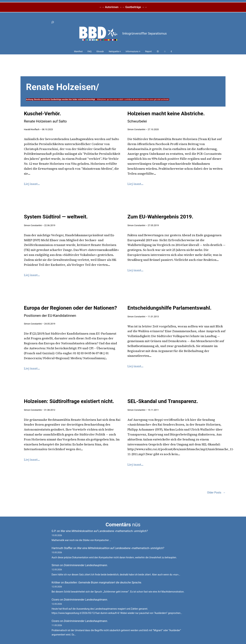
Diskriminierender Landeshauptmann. (86, 565)
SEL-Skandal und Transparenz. (163, 401)
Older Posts (216, 493)
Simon (55, 565)
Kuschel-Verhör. (45, 117)
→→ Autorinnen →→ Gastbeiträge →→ (123, 7)
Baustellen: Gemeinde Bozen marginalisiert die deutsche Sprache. (103, 583)
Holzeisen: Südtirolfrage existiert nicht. (69, 401)
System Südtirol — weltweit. (56, 217)
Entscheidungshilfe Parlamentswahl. (169, 308)
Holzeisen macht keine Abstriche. (166, 117)
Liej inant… (32, 184)
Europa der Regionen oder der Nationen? (70, 311)
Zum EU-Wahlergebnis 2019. (160, 217)
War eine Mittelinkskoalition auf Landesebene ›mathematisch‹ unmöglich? (104, 531)
